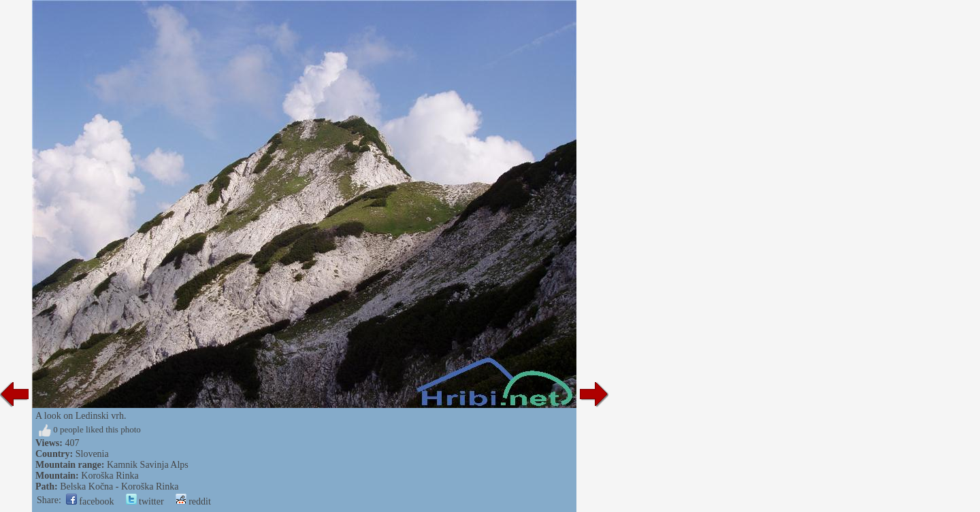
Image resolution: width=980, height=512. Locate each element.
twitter (145, 501)
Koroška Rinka (110, 476)
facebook (90, 501)
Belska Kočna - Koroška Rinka (119, 487)
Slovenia (92, 454)
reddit (193, 501)
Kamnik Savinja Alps (148, 465)
